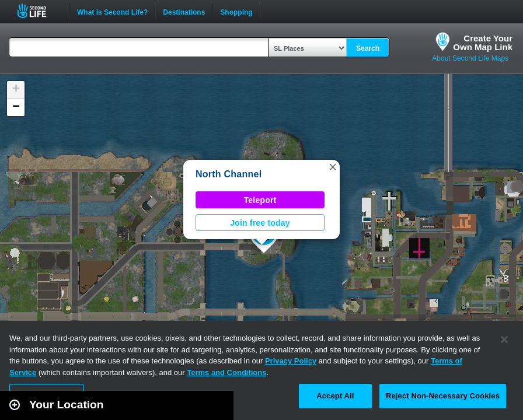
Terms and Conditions (226, 372)
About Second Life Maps (470, 58)
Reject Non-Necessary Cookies (443, 396)
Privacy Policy (291, 361)
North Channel (229, 174)
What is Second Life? (112, 11)
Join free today (260, 223)
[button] (333, 167)
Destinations (184, 11)
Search (368, 48)
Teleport (260, 200)
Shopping (236, 11)
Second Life (38, 11)
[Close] (504, 339)
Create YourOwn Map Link (483, 43)
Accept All (335, 396)
